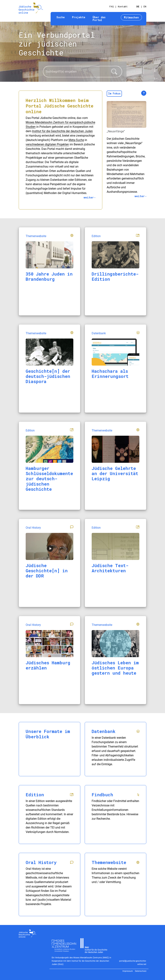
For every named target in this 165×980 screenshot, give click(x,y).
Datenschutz (141, 971)
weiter (89, 197)
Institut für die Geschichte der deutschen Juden (62, 131)
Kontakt (123, 6)
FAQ (112, 6)
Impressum (128, 971)
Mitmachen (131, 17)
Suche (61, 17)
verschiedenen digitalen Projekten (47, 144)
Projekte (79, 17)
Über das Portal (99, 19)
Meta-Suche (76, 140)
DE (138, 6)
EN (145, 6)
